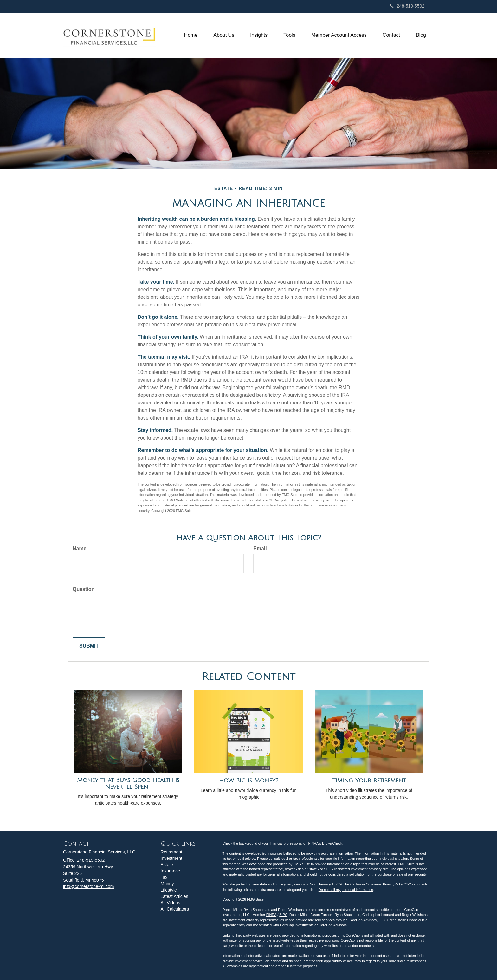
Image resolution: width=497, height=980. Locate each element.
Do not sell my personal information (346, 890)
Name (80, 549)
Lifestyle (169, 890)
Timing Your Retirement (369, 781)
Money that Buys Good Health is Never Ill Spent (128, 784)
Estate (167, 865)
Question (84, 589)
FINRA (271, 915)
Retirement (171, 852)
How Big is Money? (249, 781)
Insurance (170, 871)
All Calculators (175, 909)
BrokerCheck (332, 843)
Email (260, 549)
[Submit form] (89, 646)
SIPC (283, 915)
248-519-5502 (407, 6)
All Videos (171, 903)
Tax (164, 877)
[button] (224, 35)
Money (167, 884)
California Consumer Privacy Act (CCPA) (382, 884)
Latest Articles (174, 896)
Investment (171, 858)
